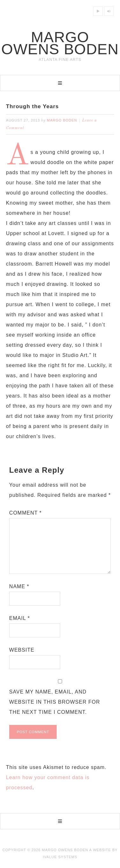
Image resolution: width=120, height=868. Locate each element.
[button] (60, 83)
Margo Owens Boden (60, 43)
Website (22, 650)
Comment (25, 513)
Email (20, 618)
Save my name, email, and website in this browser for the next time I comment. (55, 702)
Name (19, 586)
